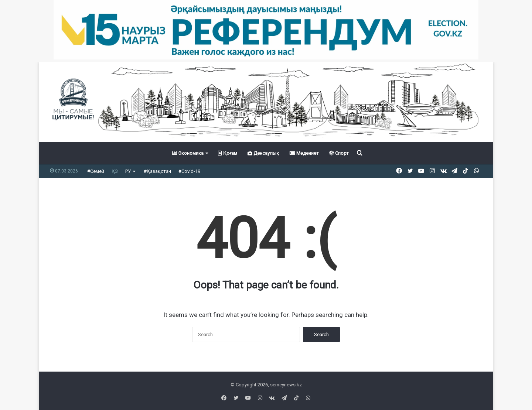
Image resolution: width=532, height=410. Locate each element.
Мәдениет (304, 153)
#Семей (96, 171)
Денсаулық (263, 153)
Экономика (188, 153)
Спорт (339, 153)
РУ (128, 171)
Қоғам (228, 153)
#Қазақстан (157, 171)
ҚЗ (115, 171)
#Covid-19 (189, 171)
